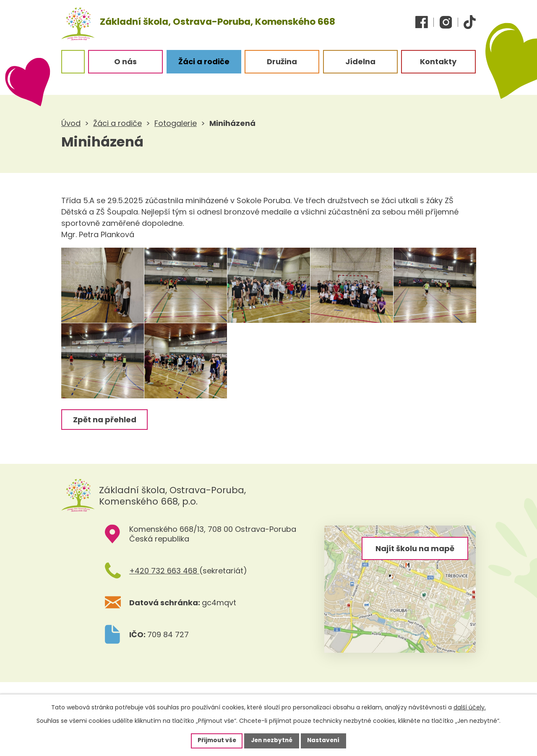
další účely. (470, 707)
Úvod (71, 123)
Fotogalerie (176, 123)
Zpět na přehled (105, 438)
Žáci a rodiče (117, 123)
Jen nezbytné (272, 740)
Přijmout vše (215, 740)
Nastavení (326, 740)
